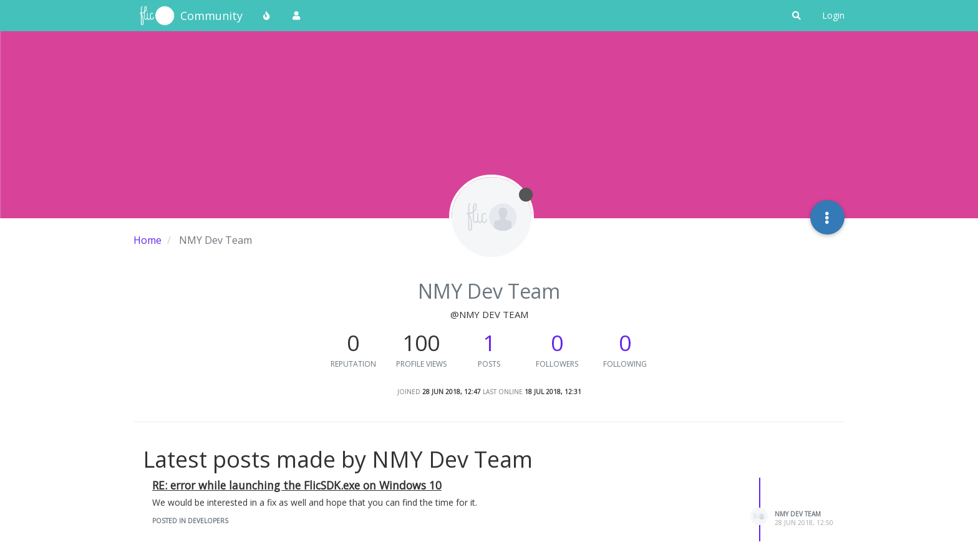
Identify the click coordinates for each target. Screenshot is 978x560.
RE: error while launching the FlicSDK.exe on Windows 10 (297, 485)
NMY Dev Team (798, 514)
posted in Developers (190, 521)
